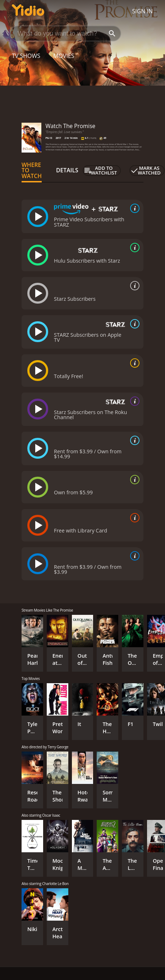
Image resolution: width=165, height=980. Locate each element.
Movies (64, 56)
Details (67, 170)
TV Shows (26, 56)
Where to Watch (32, 171)
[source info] (133, 208)
